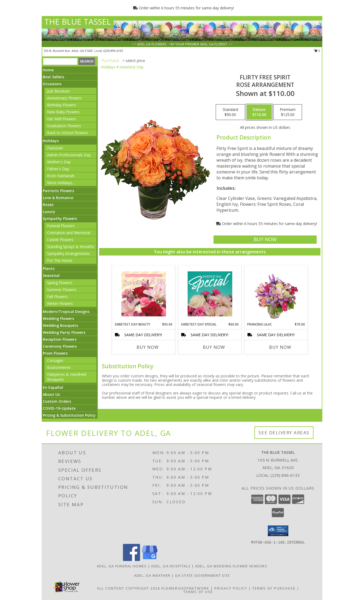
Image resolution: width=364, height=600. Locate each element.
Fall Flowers (57, 297)
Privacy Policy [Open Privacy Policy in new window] (231, 588)
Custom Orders (57, 401)
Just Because (58, 91)
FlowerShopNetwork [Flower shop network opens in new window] (185, 588)
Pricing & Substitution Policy (69, 415)
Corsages (55, 360)
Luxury (49, 212)
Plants (49, 268)
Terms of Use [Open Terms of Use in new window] (198, 592)
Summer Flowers (62, 290)
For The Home (60, 260)
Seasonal (51, 275)
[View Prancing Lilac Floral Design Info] (276, 294)
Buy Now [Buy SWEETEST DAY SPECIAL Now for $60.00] (214, 347)
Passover (55, 148)
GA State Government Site (202, 575)
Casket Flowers (60, 240)
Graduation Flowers (64, 126)
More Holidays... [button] (61, 183)
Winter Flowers (60, 303)
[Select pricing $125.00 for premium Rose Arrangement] (288, 112)
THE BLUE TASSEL (78, 22)
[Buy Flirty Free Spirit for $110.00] (265, 240)
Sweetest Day (131, 67)
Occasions (52, 84)
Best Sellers (53, 77)
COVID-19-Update (59, 408)
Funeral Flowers (61, 226)
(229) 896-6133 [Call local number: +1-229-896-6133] (113, 51)
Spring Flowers (60, 283)
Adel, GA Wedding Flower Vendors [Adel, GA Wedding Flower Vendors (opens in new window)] (231, 566)
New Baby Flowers (63, 112)
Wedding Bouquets (60, 325)
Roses (48, 205)
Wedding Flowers (58, 318)
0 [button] (317, 51)
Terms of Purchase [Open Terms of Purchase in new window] (274, 588)
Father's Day (58, 169)
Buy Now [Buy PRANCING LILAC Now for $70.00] (280, 347)
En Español (53, 387)
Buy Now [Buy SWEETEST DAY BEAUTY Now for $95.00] (148, 347)
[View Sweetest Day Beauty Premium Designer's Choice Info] (144, 294)
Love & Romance (58, 198)
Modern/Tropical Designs (66, 311)
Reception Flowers (60, 339)
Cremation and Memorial (69, 233)
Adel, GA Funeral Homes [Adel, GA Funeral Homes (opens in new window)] (122, 566)
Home (48, 70)
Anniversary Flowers (64, 98)
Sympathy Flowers (60, 218)
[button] (278, 531)
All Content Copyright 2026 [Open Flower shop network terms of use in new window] (129, 588)
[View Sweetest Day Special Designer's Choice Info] (210, 294)
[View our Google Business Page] (150, 560)
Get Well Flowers (62, 119)
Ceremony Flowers (60, 346)
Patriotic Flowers (58, 191)
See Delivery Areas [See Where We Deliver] (284, 433)
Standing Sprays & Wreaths (71, 247)
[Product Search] (60, 61)
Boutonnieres (59, 367)
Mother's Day (59, 162)
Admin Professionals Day (69, 155)
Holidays (51, 141)
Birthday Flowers (62, 105)
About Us (51, 394)
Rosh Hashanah (61, 176)
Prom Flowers (55, 353)
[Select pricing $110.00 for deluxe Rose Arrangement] (259, 112)
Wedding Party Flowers (64, 332)
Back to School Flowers (67, 133)
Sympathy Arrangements (68, 253)
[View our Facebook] (131, 560)
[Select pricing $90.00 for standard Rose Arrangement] (230, 112)
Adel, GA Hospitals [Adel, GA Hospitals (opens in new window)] (171, 566)
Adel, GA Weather (152, 575)
